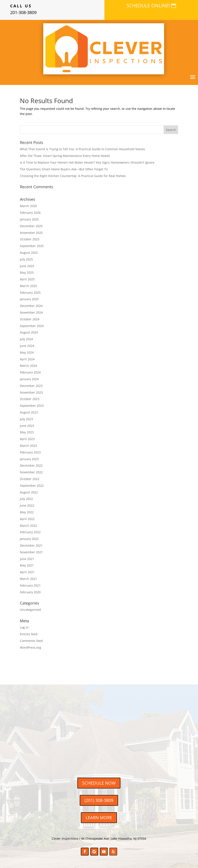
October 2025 (30, 239)
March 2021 (28, 579)
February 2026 (30, 213)
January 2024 (29, 379)
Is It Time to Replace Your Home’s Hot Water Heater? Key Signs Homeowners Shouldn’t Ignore (87, 162)
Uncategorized (30, 610)
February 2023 (30, 452)
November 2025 (31, 233)
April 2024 (27, 359)
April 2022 (27, 519)
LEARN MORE (99, 818)
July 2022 (26, 499)
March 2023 (28, 446)
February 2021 (30, 585)
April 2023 (27, 439)
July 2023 (26, 419)
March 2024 (28, 366)
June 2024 (27, 346)
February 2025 (30, 293)
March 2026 (28, 206)
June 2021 (27, 559)
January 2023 (29, 459)
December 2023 (31, 386)
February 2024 (30, 372)
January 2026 (29, 219)
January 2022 (29, 539)
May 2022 (27, 512)
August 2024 (29, 332)
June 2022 (27, 505)
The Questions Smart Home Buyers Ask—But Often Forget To (64, 169)
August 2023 (29, 412)
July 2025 (26, 259)
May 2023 (27, 432)
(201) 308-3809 (99, 800)
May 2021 (27, 565)
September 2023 (32, 406)
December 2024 (31, 306)
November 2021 (31, 552)
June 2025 (27, 266)
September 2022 (32, 486)
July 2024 (26, 339)
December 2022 (31, 465)
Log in (24, 627)
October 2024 (30, 319)
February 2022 (30, 532)
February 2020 (30, 592)
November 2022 (31, 472)
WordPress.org (30, 647)
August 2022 (29, 492)
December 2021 (31, 545)
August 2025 (29, 253)
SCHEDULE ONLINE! (148, 5)
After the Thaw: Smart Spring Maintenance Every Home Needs (65, 156)
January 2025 (29, 299)
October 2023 (30, 399)
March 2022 (28, 526)
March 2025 (28, 286)
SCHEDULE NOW (99, 783)
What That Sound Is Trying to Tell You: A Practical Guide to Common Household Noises (82, 149)
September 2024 (32, 326)
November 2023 (31, 392)
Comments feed (31, 641)
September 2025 (32, 246)
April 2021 (27, 572)
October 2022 (30, 479)
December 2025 (31, 226)
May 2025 (27, 272)
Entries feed (29, 634)
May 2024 (27, 352)
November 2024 (31, 312)
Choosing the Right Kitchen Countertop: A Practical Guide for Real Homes (73, 176)
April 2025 (27, 279)
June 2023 (27, 426)
